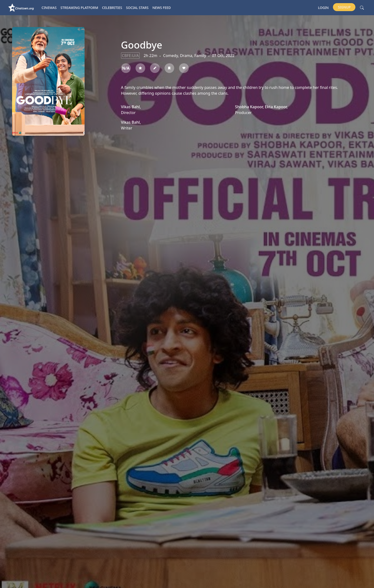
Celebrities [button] (112, 8)
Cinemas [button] (49, 8)
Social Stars (137, 8)
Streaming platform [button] (79, 8)
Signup (344, 7)
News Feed (162, 8)
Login (323, 8)
